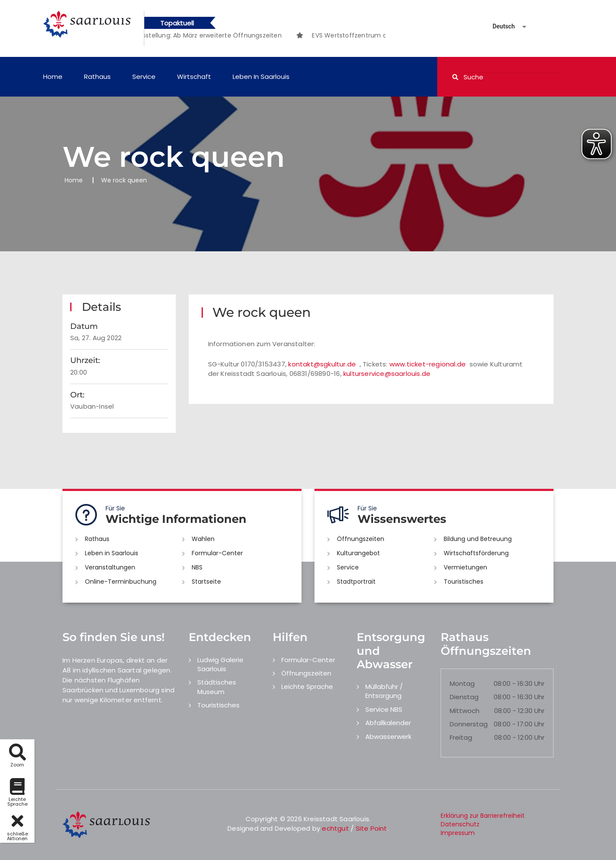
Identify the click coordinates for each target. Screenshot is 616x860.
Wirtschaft (194, 77)
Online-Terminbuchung (121, 582)
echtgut (335, 828)
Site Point (372, 828)
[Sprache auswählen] (499, 27)
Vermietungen (465, 567)
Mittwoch (465, 711)
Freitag (461, 737)
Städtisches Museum (217, 687)
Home (53, 77)
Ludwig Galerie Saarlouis (220, 664)
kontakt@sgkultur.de (322, 364)
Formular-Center (217, 553)
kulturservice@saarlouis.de (387, 374)
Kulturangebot (358, 553)
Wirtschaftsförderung (476, 553)
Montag (462, 683)
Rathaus (97, 77)
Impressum (458, 833)
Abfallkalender (388, 723)
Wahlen (203, 539)
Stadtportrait (356, 582)
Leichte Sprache (307, 686)
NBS (197, 567)
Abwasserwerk (388, 736)
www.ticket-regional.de (428, 364)
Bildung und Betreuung (478, 539)
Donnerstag (469, 724)
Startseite (206, 582)
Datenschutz (460, 824)
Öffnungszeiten (361, 539)
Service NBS (384, 709)
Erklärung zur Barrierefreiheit (483, 816)
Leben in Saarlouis (261, 77)
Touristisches (464, 582)
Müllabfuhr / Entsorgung (384, 691)
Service (144, 77)
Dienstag (464, 697)
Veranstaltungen (110, 567)
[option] (215, 35)
